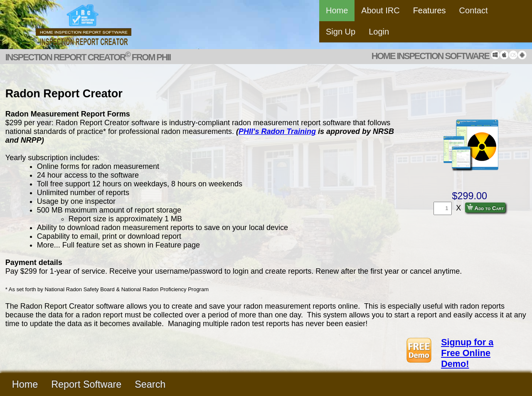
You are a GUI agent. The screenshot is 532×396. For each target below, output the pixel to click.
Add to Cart (485, 208)
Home (337, 10)
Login (379, 32)
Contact (474, 10)
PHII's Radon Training (277, 131)
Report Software (86, 384)
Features (430, 10)
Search (150, 384)
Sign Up (341, 32)
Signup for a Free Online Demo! (467, 353)
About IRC (380, 10)
